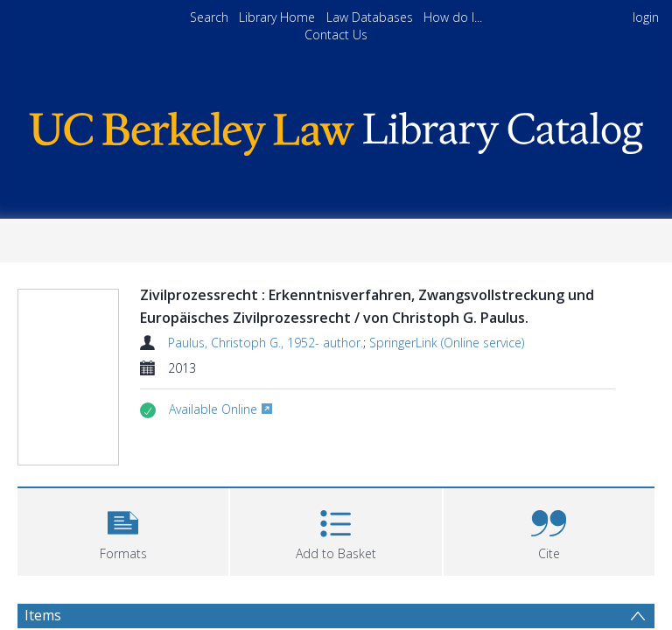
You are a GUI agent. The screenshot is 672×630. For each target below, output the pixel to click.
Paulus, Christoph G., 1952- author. (266, 343)
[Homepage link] (336, 129)
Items (43, 615)
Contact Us (336, 35)
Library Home (277, 17)
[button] (123, 530)
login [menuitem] (646, 17)
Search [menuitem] (209, 17)
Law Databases (370, 17)
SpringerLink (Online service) (447, 343)
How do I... (453, 17)
